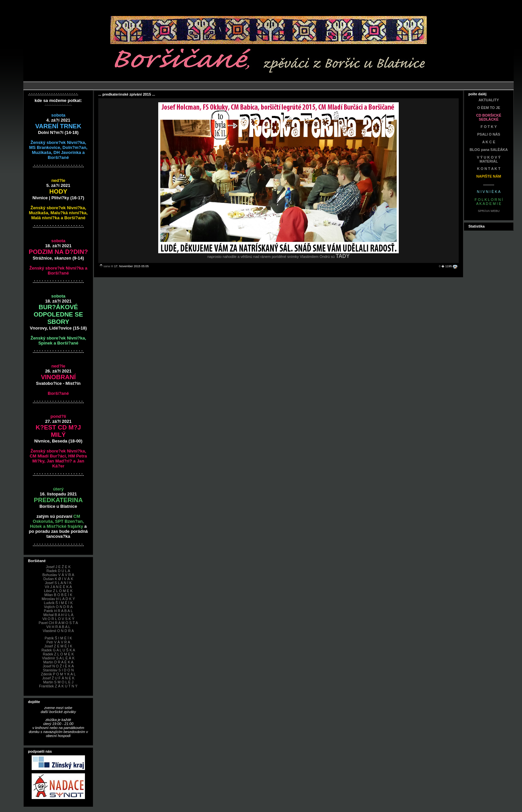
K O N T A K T (489, 169)
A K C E (489, 142)
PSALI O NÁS (489, 134)
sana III (109, 266)
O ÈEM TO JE (489, 108)
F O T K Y (489, 127)
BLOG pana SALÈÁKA (489, 150)
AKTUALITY (489, 100)
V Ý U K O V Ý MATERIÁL (489, 159)
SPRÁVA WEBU (489, 211)
